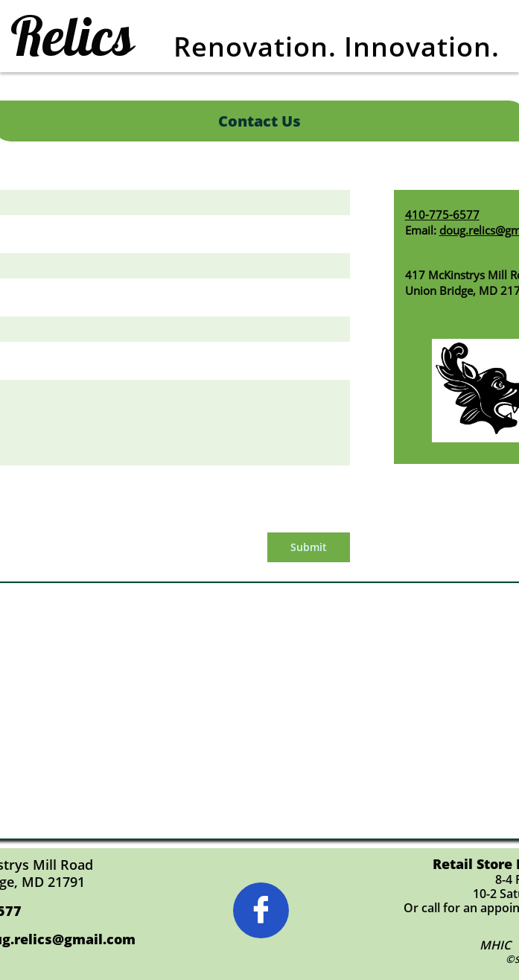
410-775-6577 (442, 214)
